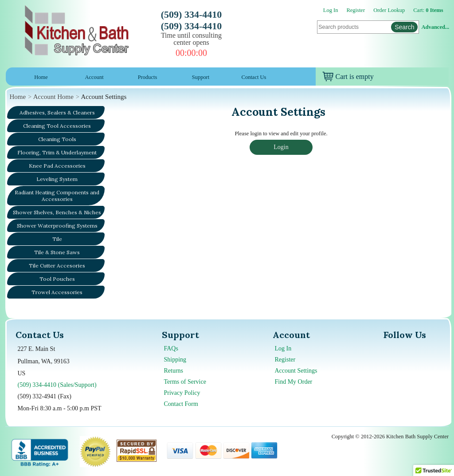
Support (201, 77)
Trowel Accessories (57, 292)
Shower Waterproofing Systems (57, 226)
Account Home (53, 97)
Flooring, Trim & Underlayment (57, 152)
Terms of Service (185, 382)
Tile (57, 239)
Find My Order (294, 382)
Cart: (428, 10)
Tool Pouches (57, 279)
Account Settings (296, 371)
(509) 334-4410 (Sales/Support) (57, 385)
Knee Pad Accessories (57, 166)
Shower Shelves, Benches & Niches (57, 212)
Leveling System (57, 179)
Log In (331, 10)
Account (94, 77)
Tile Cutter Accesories (57, 266)
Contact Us (254, 77)
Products (148, 77)
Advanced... (435, 27)
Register (356, 10)
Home (41, 77)
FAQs (171, 348)
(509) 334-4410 (191, 14)
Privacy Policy (182, 393)
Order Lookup (389, 10)
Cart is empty (348, 77)
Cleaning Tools (57, 139)
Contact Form (181, 404)
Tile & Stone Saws (57, 252)
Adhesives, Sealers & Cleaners (57, 112)
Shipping (175, 360)
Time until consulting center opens (191, 39)
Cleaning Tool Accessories (57, 126)
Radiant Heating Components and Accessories (57, 196)
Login (281, 147)
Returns (174, 371)
